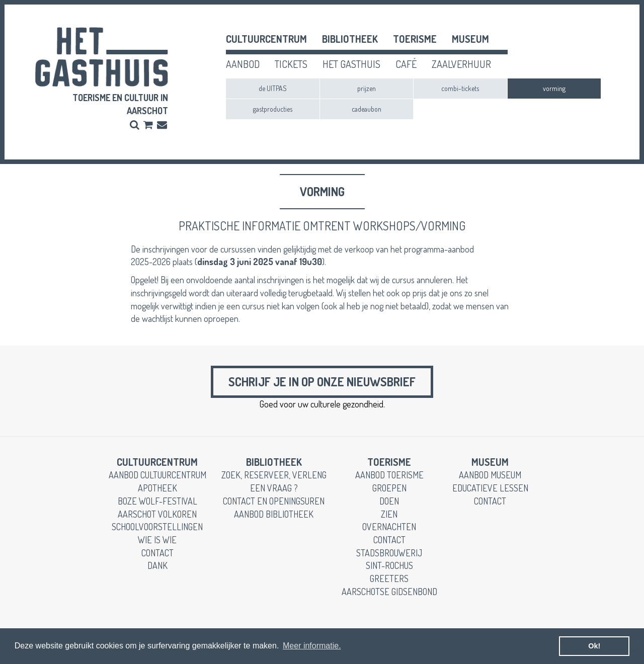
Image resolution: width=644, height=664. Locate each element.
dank (157, 565)
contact (157, 553)
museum (470, 39)
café (406, 64)
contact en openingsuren (274, 501)
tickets (291, 64)
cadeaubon (367, 109)
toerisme (415, 39)
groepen (389, 488)
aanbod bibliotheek (274, 514)
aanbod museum (490, 475)
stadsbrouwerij (389, 553)
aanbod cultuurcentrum (157, 475)
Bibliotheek (350, 39)
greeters (389, 578)
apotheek (157, 488)
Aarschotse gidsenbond (389, 592)
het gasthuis (351, 64)
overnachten (389, 527)
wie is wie (157, 540)
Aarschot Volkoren (157, 514)
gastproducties (273, 109)
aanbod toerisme (389, 475)
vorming (554, 88)
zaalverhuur (461, 64)
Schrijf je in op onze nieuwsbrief (322, 382)
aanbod (243, 64)
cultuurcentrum (266, 39)
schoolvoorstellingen (157, 527)
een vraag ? (274, 488)
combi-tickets (460, 88)
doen (389, 501)
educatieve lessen (490, 488)
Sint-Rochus (389, 565)
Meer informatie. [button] (312, 646)
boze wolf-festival (157, 501)
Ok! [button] (594, 646)
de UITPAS (273, 88)
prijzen (367, 88)
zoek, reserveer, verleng (274, 475)
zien (389, 514)
